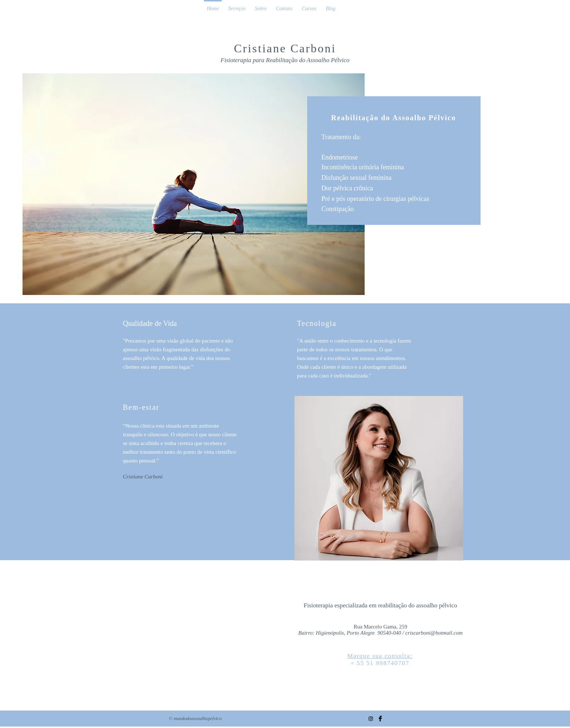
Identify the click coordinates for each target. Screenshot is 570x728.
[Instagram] (371, 719)
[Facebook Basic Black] (380, 719)
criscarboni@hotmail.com (434, 633)
